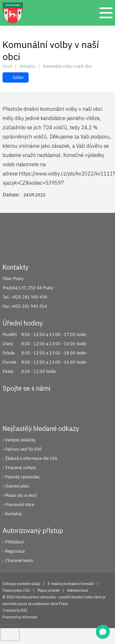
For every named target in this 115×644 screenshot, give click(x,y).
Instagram (26, 402)
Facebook (9, 402)
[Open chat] (103, 632)
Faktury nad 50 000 (24, 449)
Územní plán (17, 486)
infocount (30, 617)
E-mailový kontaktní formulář (71, 584)
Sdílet (18, 77)
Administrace (78, 590)
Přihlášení (14, 542)
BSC (25, 610)
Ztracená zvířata (20, 468)
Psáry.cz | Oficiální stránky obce (13, 13)
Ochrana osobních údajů (21, 584)
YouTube (43, 402)
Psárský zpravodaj (22, 477)
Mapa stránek (49, 590)
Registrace (15, 551)
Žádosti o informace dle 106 (31, 458)
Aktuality (27, 66)
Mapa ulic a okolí (21, 495)
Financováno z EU (16, 590)
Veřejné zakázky (20, 440)
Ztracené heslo (19, 560)
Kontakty (14, 514)
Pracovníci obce (20, 504)
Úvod (7, 66)
